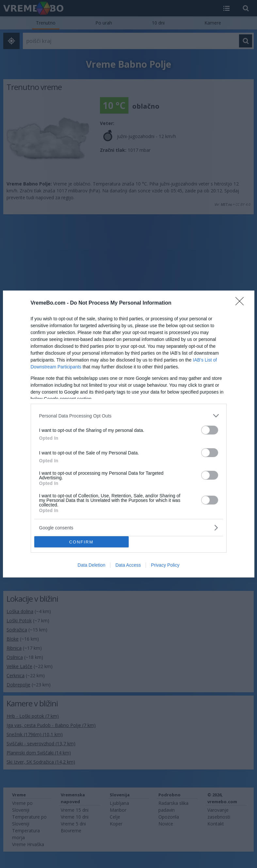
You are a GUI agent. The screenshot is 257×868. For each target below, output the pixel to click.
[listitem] (129, 416)
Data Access (128, 565)
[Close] (242, 303)
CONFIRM (81, 542)
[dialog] (129, 434)
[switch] (210, 430)
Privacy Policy (165, 565)
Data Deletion (92, 565)
